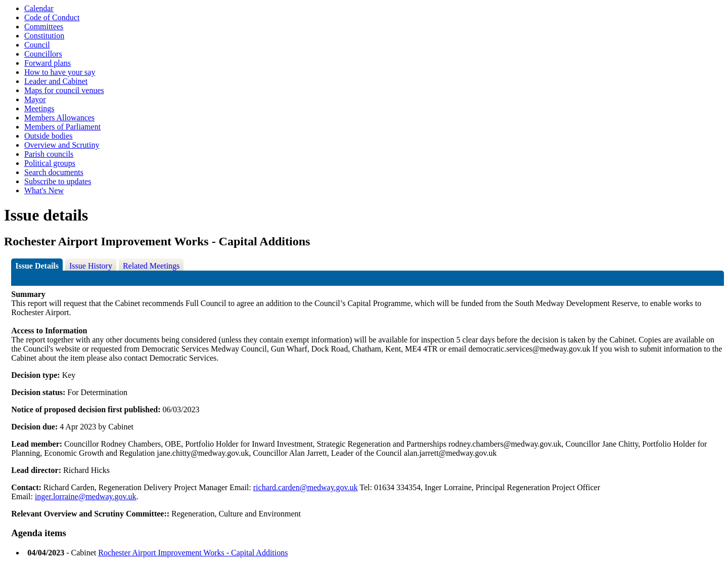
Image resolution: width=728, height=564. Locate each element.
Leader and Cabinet (56, 81)
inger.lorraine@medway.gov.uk (86, 496)
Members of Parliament (62, 127)
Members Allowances (59, 118)
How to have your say (60, 72)
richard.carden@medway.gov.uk (306, 487)
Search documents (54, 172)
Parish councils (49, 154)
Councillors (43, 54)
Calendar (39, 8)
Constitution (44, 36)
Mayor (35, 99)
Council (37, 45)
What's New (44, 190)
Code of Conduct (52, 17)
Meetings (39, 109)
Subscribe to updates (58, 181)
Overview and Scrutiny (62, 145)
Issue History (91, 266)
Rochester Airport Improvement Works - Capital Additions (193, 553)
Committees (44, 27)
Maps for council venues (64, 90)
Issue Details (37, 266)
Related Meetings (151, 266)
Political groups (50, 163)
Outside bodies (49, 136)
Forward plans (48, 63)
